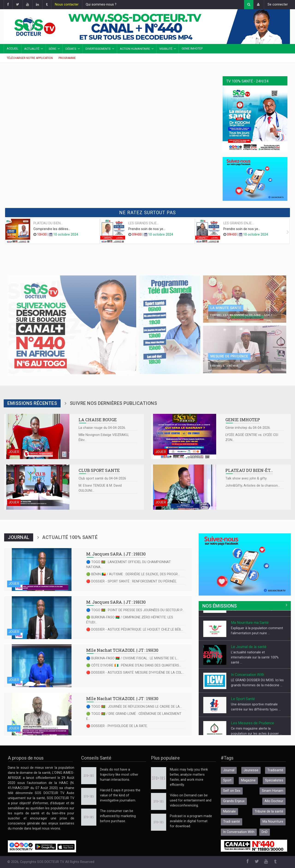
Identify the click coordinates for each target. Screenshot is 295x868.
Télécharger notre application (30, 58)
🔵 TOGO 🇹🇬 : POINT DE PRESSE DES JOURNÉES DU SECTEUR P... (135, 610)
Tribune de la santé (269, 811)
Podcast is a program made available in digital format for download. (191, 821)
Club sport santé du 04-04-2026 (102, 478)
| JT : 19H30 (116, 554)
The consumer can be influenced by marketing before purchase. (118, 816)
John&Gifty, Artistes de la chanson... (253, 486)
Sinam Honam (273, 791)
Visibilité (166, 49)
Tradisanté (275, 770)
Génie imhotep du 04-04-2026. (248, 428)
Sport (227, 780)
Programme (67, 58)
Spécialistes (274, 780)
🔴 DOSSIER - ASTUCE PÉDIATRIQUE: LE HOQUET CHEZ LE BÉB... (135, 630)
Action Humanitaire (135, 49)
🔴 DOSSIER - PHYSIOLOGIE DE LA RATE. (117, 726)
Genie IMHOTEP (192, 48)
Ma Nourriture (273, 822)
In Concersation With (248, 693)
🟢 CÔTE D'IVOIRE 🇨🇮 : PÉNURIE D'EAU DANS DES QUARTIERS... (134, 665)
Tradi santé (232, 822)
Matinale (229, 811)
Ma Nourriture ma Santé (250, 641)
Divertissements (98, 49)
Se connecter (278, 4)
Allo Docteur (241, 617)
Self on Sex (232, 791)
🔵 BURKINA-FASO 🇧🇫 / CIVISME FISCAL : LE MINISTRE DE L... (132, 658)
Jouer (14, 452)
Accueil (13, 48)
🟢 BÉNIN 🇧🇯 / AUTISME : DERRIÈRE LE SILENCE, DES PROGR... (133, 574)
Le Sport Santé (243, 717)
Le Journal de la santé (249, 665)
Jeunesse (251, 770)
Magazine (248, 780)
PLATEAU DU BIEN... (48, 223)
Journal (229, 770)
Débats (71, 49)
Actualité (32, 49)
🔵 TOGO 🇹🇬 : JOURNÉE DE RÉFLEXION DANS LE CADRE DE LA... (134, 707)
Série (52, 49)
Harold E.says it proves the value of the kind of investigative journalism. (120, 795)
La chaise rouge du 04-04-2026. (102, 428)
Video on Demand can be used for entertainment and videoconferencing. (191, 800)
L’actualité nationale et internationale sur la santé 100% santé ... (255, 675)
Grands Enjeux (234, 801)
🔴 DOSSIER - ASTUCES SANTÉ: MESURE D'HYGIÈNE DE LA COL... (135, 673)
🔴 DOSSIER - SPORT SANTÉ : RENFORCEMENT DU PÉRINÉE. (132, 581)
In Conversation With (239, 832)
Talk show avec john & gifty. (246, 478)
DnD (265, 832)
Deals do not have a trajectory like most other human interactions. (119, 775)
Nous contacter (67, 4)
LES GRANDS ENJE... (144, 223)
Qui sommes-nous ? (101, 4)
